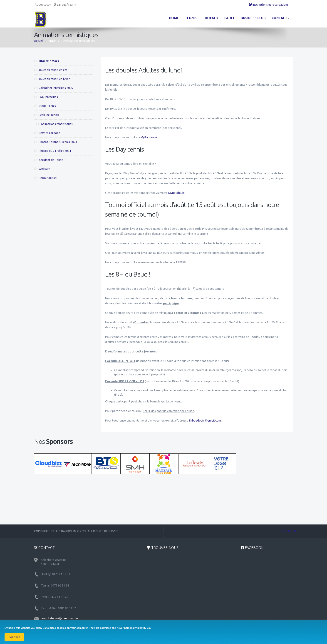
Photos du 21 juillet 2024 (52, 151)
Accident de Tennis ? (50, 160)
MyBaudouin (149, 137)
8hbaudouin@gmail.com (205, 420)
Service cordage (47, 133)
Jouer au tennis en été (51, 70)
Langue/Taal (67, 5)
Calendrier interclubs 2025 (53, 88)
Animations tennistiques (54, 124)
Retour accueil (46, 178)
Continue (14, 637)
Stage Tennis (45, 106)
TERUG (289, 531)
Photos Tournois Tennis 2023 (56, 142)
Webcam (42, 169)
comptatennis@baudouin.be (60, 618)
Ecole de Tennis (47, 115)
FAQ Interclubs (46, 97)
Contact (45, 5)
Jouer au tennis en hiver (52, 79)
